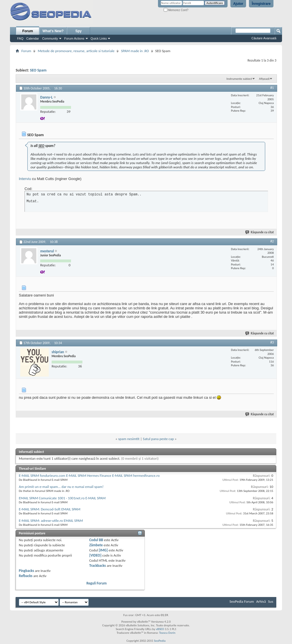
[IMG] (103, 550)
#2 (272, 241)
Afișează (264, 79)
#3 (272, 342)
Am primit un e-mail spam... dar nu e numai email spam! (61, 487)
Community (50, 38)
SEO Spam (38, 70)
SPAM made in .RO (135, 51)
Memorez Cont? (176, 10)
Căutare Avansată (264, 38)
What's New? (53, 31)
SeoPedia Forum (242, 601)
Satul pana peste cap (158, 439)
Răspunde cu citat (260, 232)
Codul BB (96, 540)
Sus (271, 601)
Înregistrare (261, 4)
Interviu (25, 179)
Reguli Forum (97, 583)
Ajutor (238, 4)
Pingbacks (26, 571)
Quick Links (99, 38)
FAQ (20, 38)
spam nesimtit (129, 439)
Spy (78, 31)
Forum (28, 31)
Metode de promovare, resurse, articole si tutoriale (76, 51)
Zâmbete (96, 545)
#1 (272, 88)
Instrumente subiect (239, 79)
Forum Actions (74, 38)
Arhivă (261, 601)
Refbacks (26, 576)
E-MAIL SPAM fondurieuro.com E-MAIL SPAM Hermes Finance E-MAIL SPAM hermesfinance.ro (89, 476)
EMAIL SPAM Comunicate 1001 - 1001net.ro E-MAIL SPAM (62, 498)
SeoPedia (160, 641)
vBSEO (160, 629)
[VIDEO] (95, 555)
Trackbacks (98, 566)
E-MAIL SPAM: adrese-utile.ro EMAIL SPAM (51, 521)
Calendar (33, 38)
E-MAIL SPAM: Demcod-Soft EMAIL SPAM (50, 509)
